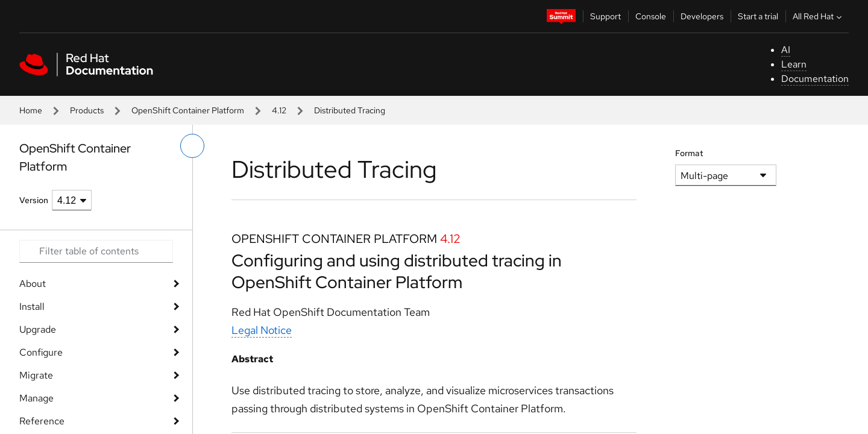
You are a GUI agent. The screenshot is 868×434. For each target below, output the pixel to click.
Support (605, 16)
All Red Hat (819, 16)
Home (31, 110)
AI (786, 50)
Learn (794, 64)
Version (34, 200)
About (33, 284)
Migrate (36, 375)
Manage (36, 398)
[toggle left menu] (192, 146)
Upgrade (38, 329)
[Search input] (96, 251)
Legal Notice (262, 330)
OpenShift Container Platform (188, 110)
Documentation (815, 79)
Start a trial (758, 16)
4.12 (279, 110)
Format (689, 153)
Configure (41, 352)
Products (87, 110)
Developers (702, 16)
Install (32, 307)
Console (651, 16)
